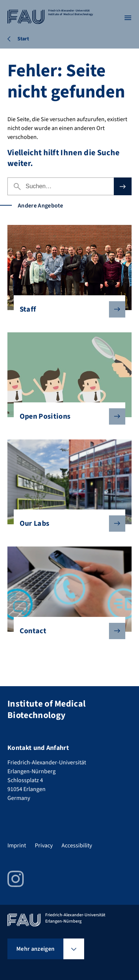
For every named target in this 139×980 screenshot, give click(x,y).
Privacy (44, 846)
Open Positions (67, 416)
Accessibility (77, 846)
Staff (67, 309)
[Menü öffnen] (128, 18)
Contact (67, 631)
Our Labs (67, 524)
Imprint (17, 846)
